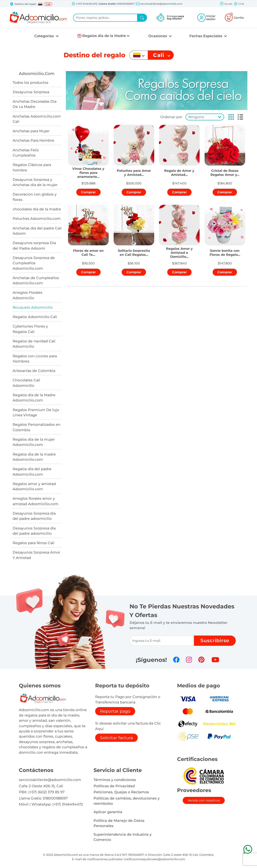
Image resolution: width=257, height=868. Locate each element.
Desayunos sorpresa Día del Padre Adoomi (34, 245)
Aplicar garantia (108, 812)
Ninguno (196, 117)
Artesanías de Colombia (34, 371)
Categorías (45, 36)
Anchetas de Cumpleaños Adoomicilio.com (36, 280)
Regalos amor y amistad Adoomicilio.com (34, 486)
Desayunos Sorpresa (31, 92)
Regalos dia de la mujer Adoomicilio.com (34, 442)
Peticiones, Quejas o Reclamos (121, 792)
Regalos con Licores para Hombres (35, 359)
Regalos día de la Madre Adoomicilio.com (34, 398)
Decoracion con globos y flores (35, 197)
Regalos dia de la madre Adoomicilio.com (34, 457)
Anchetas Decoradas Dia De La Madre (35, 104)
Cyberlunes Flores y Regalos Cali (30, 329)
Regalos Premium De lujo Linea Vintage (36, 412)
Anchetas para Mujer (31, 131)
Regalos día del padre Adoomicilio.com (32, 471)
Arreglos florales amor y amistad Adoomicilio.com (36, 501)
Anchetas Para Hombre (33, 140)
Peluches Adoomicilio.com (37, 219)
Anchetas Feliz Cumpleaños (26, 153)
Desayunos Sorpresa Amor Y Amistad (36, 555)
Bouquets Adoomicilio (33, 307)
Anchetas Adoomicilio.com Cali (37, 119)
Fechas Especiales (206, 36)
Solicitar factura (116, 738)
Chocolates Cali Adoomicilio (26, 383)
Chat (239, 4)
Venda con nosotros (204, 800)
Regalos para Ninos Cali (34, 543)
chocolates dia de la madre (37, 209)
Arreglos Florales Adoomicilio (28, 295)
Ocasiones (158, 36)
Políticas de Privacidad (114, 786)
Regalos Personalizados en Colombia (37, 427)
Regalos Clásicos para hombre (32, 167)
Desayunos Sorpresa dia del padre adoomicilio (34, 516)
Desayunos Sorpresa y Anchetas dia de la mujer (35, 182)
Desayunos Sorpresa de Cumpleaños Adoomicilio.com (34, 263)
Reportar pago (115, 711)
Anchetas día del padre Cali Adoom (37, 231)
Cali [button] (48, 4)
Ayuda (226, 4)
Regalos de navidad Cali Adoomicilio (34, 344)
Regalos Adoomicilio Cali (35, 317)
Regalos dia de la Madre (104, 36)
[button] (40, 4)
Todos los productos (31, 82)
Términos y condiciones (115, 780)
